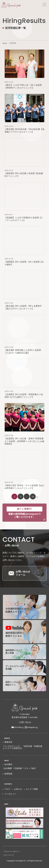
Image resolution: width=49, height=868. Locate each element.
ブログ (7, 789)
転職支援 (38, 746)
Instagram (30, 727)
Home (5, 43)
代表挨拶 (18, 768)
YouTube (16, 727)
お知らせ (18, 789)
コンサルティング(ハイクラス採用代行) (13, 747)
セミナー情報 (32, 789)
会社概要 (8, 768)
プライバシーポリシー (12, 852)
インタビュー (10, 794)
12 (33, 497)
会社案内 (8, 764)
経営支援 (28, 746)
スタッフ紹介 (30, 768)
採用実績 (8, 774)
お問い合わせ (25, 722)
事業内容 (8, 742)
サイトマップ (9, 855)
